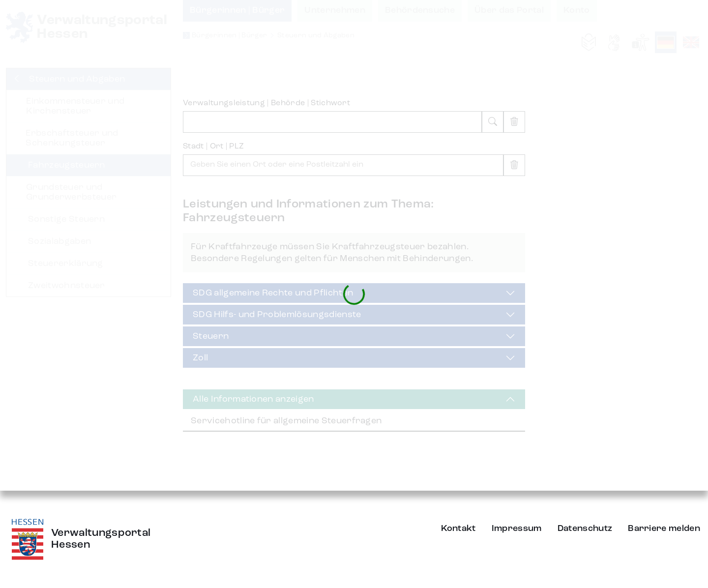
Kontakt (458, 529)
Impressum (517, 529)
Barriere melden (664, 529)
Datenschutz (585, 529)
